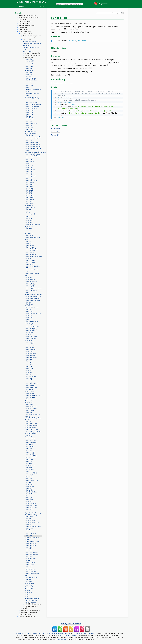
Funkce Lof (28, 380)
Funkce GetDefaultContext (33, 289)
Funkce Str (28, 524)
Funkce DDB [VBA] (31, 181)
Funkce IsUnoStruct (31, 357)
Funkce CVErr (29, 165)
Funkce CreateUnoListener (33, 146)
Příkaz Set (28, 496)
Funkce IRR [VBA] (30, 338)
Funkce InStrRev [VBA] (32, 327)
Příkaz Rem (28, 463)
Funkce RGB (29, 471)
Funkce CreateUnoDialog (33, 145)
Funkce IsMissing (30, 350)
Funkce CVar (29, 164)
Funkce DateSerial (30, 175)
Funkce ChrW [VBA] (31, 124)
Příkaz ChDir (29, 116)
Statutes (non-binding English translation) (57, 633)
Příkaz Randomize (30, 458)
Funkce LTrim (29, 369)
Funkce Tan (28, 536)
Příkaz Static (29, 517)
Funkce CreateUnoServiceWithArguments (33, 151)
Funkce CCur (29, 86)
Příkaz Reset (29, 467)
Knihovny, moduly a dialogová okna (32, 48)
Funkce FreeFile (30, 279)
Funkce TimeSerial (30, 543)
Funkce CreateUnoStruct (32, 154)
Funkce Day (28, 179)
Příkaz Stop (28, 519)
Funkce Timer (29, 549)
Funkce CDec (29, 114)
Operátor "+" (29, 591)
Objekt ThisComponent (32, 538)
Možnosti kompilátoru (30, 42)
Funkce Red (28, 462)
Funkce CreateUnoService (33, 148)
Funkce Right (29, 475)
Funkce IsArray (29, 342)
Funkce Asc (28, 65)
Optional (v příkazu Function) (31, 434)
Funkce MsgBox (30, 397)
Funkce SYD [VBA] (31, 534)
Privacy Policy (37, 633)
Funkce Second (29, 486)
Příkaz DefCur (29, 186)
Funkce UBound (30, 562)
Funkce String (29, 528)
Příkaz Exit (28, 241)
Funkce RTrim (29, 484)
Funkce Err (28, 232)
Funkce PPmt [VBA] (31, 443)
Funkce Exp (28, 243)
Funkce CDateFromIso (32, 107)
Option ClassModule (31, 426)
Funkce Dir (28, 211)
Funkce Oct (28, 412)
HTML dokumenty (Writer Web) (29, 17)
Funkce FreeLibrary (31, 281)
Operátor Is (28, 340)
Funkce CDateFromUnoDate (31, 102)
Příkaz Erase (29, 228)
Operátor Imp (29, 323)
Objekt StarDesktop (31, 515)
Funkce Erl (28, 230)
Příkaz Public (29, 448)
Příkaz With (28, 579)
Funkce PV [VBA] (30, 452)
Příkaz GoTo (28, 310)
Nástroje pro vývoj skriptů (29, 612)
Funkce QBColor (30, 454)
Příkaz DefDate (29, 188)
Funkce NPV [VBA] (31, 408)
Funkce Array (29, 63)
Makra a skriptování (25, 32)
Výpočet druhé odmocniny (33, 513)
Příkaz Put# (28, 450)
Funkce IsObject (30, 355)
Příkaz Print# (29, 445)
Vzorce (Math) (23, 28)
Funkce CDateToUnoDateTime (32, 92)
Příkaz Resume (29, 469)
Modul (22, 6)
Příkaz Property (30, 446)
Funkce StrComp (30, 520)
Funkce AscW (29, 67)
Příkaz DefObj (29, 198)
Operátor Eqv (29, 226)
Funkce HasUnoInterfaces (33, 314)
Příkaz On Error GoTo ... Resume (32, 415)
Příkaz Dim (28, 209)
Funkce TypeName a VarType (31, 559)
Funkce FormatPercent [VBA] (32, 275)
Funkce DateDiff (30, 171)
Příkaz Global (29, 304)
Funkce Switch (29, 532)
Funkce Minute (29, 386)
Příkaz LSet (28, 367)
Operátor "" (28, 594)
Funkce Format (29, 264)
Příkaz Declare (29, 182)
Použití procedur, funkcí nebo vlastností (32, 45)
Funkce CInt (28, 126)
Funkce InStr (29, 325)
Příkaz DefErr (29, 192)
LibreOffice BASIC (26, 34)
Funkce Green (29, 312)
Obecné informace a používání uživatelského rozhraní (31, 37)
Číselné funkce (29, 410)
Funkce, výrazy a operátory (33, 53)
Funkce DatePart (30, 173)
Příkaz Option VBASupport (33, 431)
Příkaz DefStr (29, 201)
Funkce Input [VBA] (31, 329)
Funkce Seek (29, 488)
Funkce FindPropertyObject (33, 257)
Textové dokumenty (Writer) (27, 15)
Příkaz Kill (28, 361)
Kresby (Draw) (23, 24)
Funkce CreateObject (31, 143)
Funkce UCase (29, 564)
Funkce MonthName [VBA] (33, 395)
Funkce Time (29, 547)
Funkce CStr (29, 160)
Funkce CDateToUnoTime (33, 99)
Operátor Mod (29, 391)
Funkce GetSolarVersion (32, 298)
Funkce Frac (28, 277)
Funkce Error (29, 236)
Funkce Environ (29, 220)
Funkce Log (28, 382)
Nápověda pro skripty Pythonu (30, 610)
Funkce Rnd (28, 479)
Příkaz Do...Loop (30, 213)
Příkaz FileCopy (30, 247)
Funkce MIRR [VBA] (31, 388)
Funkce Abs (28, 59)
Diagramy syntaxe (28, 51)
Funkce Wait (29, 568)
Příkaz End (28, 217)
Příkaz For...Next (30, 260)
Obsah (18, 13)
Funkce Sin (28, 501)
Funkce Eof (28, 222)
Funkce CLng (29, 127)
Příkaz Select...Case (31, 80)
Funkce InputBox (30, 331)
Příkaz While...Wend (31, 577)
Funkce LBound (29, 363)
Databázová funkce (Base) (27, 26)
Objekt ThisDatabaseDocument (32, 540)
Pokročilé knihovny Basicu (33, 604)
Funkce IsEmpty (30, 346)
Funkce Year (28, 585)
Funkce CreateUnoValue (32, 156)
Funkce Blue (28, 74)
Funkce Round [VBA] (31, 481)
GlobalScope (29, 70)
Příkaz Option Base (31, 424)
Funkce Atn (28, 69)
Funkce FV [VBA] (30, 285)
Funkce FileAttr (29, 245)
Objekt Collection (30, 131)
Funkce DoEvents (30, 215)
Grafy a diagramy (24, 30)
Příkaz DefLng (29, 196)
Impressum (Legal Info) (23, 633)
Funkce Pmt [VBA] (30, 441)
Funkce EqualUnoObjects (33, 224)
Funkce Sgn (28, 498)
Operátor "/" (28, 593)
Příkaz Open (28, 422)
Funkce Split (29, 509)
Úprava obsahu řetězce (32, 598)
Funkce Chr (28, 122)
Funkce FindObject (31, 255)
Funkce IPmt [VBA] (31, 336)
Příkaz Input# (29, 332)
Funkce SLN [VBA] (31, 503)
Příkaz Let (28, 374)
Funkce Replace (30, 465)
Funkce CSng (29, 158)
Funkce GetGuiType (31, 291)
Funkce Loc (28, 378)
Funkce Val (28, 566)
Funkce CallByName (31, 78)
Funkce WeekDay (30, 572)
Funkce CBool (29, 82)
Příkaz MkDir (29, 389)
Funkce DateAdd (30, 169)
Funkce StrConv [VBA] (32, 522)
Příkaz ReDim (29, 460)
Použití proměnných (31, 600)
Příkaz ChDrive (29, 118)
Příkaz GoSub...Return (32, 308)
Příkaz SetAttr (29, 494)
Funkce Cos (28, 141)
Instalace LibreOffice (25, 614)
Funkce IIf (28, 319)
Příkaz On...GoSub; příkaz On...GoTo (33, 419)
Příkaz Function (30, 283)
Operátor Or (28, 437)
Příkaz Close (29, 129)
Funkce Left (28, 370)
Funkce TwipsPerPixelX (32, 553)
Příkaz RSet (28, 482)
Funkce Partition (30, 439)
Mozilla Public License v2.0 (69, 635)
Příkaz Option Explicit (31, 429)
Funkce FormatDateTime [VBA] (32, 267)
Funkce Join (28, 359)
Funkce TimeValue (30, 545)
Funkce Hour (29, 317)
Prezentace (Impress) (25, 22)
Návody (25, 608)
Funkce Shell (29, 500)
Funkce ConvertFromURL (33, 137)
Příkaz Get (28, 302)
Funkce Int (28, 334)
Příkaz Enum (29, 219)
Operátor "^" (29, 596)
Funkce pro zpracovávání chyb (32, 239)
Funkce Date (29, 167)
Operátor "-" (29, 587)
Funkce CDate (29, 110)
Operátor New (29, 401)
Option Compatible (31, 133)
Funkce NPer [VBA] (31, 407)
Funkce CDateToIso (31, 108)
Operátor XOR (29, 583)
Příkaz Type (28, 557)
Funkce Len (28, 372)
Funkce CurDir (29, 162)
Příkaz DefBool (29, 184)
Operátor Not (29, 403)
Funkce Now (29, 405)
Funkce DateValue (30, 177)
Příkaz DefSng (29, 200)
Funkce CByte (29, 84)
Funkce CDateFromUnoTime (31, 96)
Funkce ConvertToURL (32, 139)
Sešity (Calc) (23, 19)
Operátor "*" (29, 589)
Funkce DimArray (30, 207)
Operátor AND (29, 61)
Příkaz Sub (28, 530)
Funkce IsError (29, 348)
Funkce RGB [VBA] (31, 473)
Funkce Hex (28, 315)
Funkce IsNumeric (30, 353)
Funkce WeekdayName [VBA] (32, 575)
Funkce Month (29, 393)
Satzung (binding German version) (83, 633)
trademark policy (61, 639)
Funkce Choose (29, 120)
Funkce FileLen (29, 253)
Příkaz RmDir (29, 477)
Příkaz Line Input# (30, 376)
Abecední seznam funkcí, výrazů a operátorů (31, 56)
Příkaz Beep (28, 72)
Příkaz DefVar (29, 203)
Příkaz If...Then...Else (31, 321)
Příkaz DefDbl (29, 190)
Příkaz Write (29, 581)
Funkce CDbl (29, 112)
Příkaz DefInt (29, 194)
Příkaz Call (28, 76)
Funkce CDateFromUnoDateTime (33, 89)
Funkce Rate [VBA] (31, 456)
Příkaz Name (29, 399)
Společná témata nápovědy (27, 616)
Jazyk (42, 6)
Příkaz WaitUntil (30, 570)
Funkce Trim (28, 551)
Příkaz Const (29, 135)
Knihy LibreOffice (71, 623)
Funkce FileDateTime (31, 249)
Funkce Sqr (28, 511)
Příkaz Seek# (29, 490)
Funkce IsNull (29, 351)
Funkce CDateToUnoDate (33, 105)
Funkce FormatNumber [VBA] (32, 271)
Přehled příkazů (27, 40)
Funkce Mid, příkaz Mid (32, 384)
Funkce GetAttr (29, 287)
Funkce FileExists (30, 251)
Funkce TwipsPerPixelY (32, 555)
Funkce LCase (29, 365)
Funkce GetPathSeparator (33, 296)
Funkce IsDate (29, 344)
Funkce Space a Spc (31, 505)
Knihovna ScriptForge (31, 606)
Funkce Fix (28, 258)
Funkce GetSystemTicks (32, 300)
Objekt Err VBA (29, 234)
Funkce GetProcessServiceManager (33, 294)
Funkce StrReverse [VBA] (33, 526)
